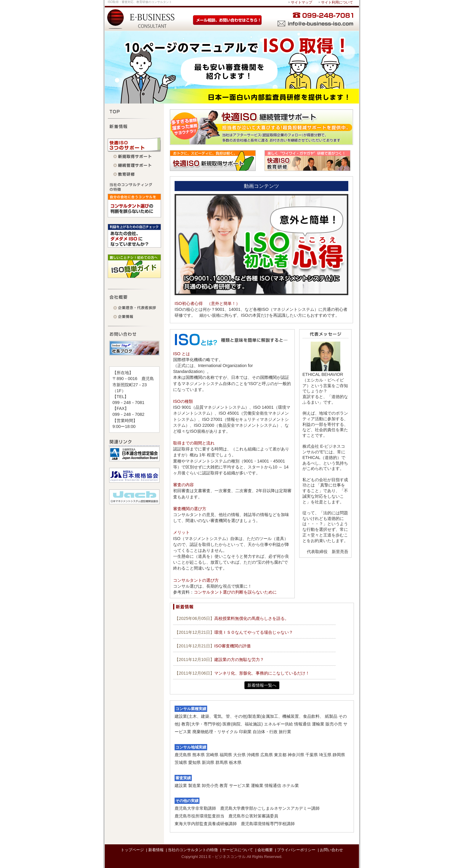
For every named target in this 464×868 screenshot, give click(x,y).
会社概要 (134, 296)
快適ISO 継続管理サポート (134, 166)
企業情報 (134, 317)
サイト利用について (337, 2)
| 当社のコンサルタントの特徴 (192, 850)
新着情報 (134, 126)
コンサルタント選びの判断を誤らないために (235, 592)
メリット (181, 532)
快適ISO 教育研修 (134, 174)
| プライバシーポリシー (295, 850)
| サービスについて (237, 850)
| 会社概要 (264, 850)
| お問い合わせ (330, 850)
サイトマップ (302, 2)
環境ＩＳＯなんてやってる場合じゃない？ (254, 632)
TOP (134, 111)
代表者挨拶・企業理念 (134, 308)
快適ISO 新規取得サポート (134, 157)
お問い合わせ (134, 333)
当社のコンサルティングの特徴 (134, 186)
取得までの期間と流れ (194, 443)
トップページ (132, 850)
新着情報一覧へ (262, 685)
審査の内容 (183, 485)
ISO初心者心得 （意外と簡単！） (207, 303)
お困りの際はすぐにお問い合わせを (275, 19)
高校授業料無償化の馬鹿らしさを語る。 (252, 618)
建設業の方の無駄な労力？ (239, 660)
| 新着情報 (155, 850)
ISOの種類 (183, 401)
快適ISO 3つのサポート (134, 145)
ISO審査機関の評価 (232, 646)
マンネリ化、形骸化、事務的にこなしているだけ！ (262, 673)
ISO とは (182, 354)
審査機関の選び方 (190, 509)
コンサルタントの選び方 (196, 580)
